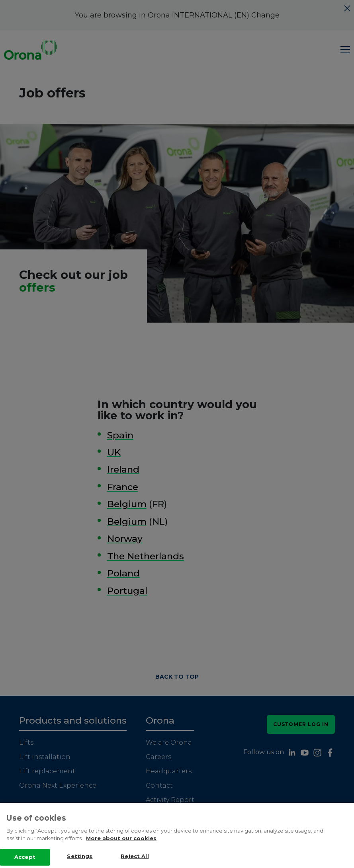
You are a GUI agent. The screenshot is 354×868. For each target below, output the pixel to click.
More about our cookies (121, 855)
